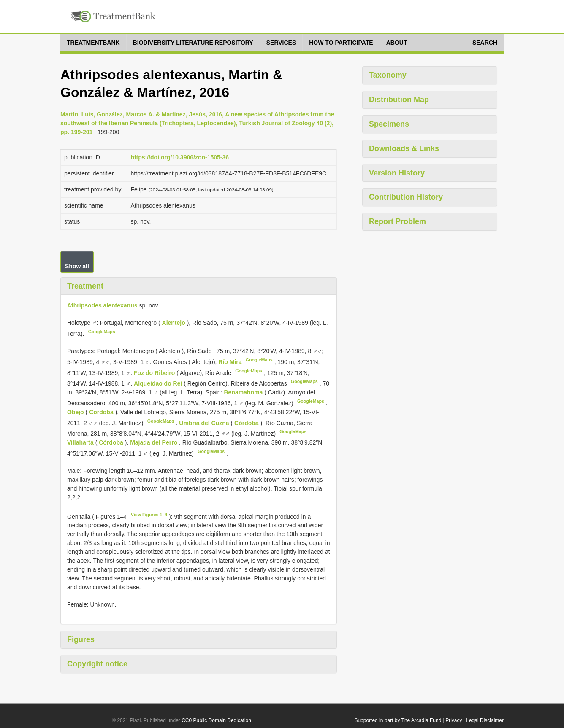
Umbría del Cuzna (205, 423)
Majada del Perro (155, 442)
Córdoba (102, 412)
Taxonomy (388, 75)
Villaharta (81, 442)
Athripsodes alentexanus (102, 305)
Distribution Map (399, 100)
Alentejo (175, 323)
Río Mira (231, 362)
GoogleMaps (102, 332)
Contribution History (406, 197)
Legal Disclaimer (485, 720)
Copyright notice (97, 664)
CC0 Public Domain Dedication (216, 720)
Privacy (454, 720)
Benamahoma (244, 392)
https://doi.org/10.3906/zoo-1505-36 (180, 157)
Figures (81, 639)
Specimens (389, 124)
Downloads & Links (404, 148)
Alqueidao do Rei (159, 383)
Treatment (85, 286)
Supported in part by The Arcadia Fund (398, 720)
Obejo (76, 412)
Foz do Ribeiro (155, 372)
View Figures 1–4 (149, 515)
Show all (77, 266)
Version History (397, 173)
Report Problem (397, 221)
